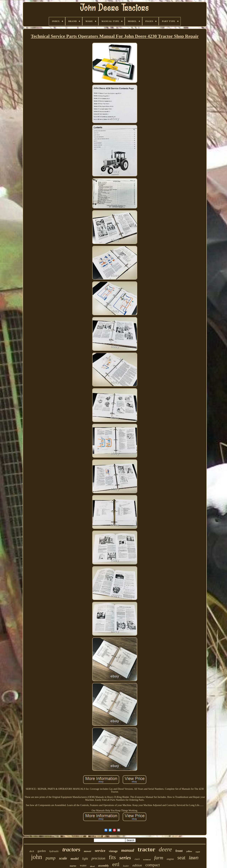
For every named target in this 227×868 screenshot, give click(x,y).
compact (153, 865)
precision (98, 858)
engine (170, 859)
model (75, 859)
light (85, 859)
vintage (113, 851)
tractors (71, 849)
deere (165, 849)
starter (73, 866)
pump (51, 858)
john (37, 857)
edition (137, 865)
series (125, 858)
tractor (146, 849)
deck (32, 851)
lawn (194, 858)
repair (198, 852)
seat (181, 858)
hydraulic (54, 851)
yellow (189, 851)
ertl (116, 864)
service (100, 851)
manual (128, 850)
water (83, 865)
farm (159, 858)
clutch (137, 859)
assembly (104, 866)
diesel (92, 866)
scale (63, 858)
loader (126, 866)
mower (88, 851)
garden (42, 851)
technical (147, 859)
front (179, 851)
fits (112, 857)
